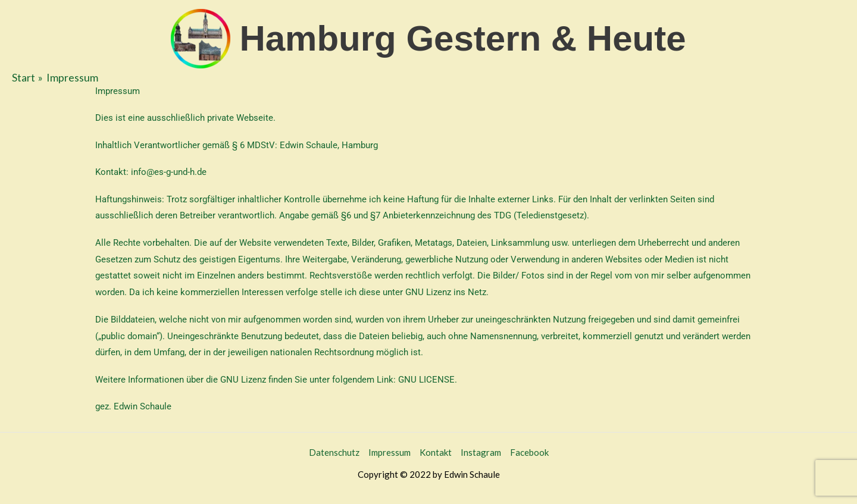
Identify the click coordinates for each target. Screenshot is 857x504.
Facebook (529, 452)
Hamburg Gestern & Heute (462, 38)
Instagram (481, 452)
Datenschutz (334, 452)
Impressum (390, 452)
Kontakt (436, 452)
